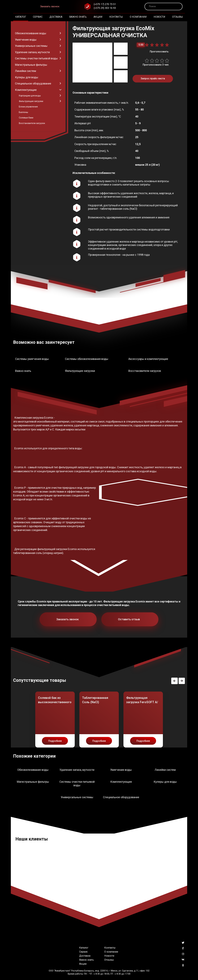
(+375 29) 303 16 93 (105, 8)
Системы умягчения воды (32, 359)
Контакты (116, 17)
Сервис (38, 17)
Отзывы (178, 17)
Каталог (21, 17)
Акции (98, 17)
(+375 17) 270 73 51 (105, 4)
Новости (159, 17)
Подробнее (55, 741)
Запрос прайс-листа (153, 79)
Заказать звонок (50, 6)
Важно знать (78, 17)
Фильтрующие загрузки (80, 371)
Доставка (56, 17)
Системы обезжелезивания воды (87, 359)
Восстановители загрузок (145, 371)
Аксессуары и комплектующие (148, 359)
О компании (138, 17)
